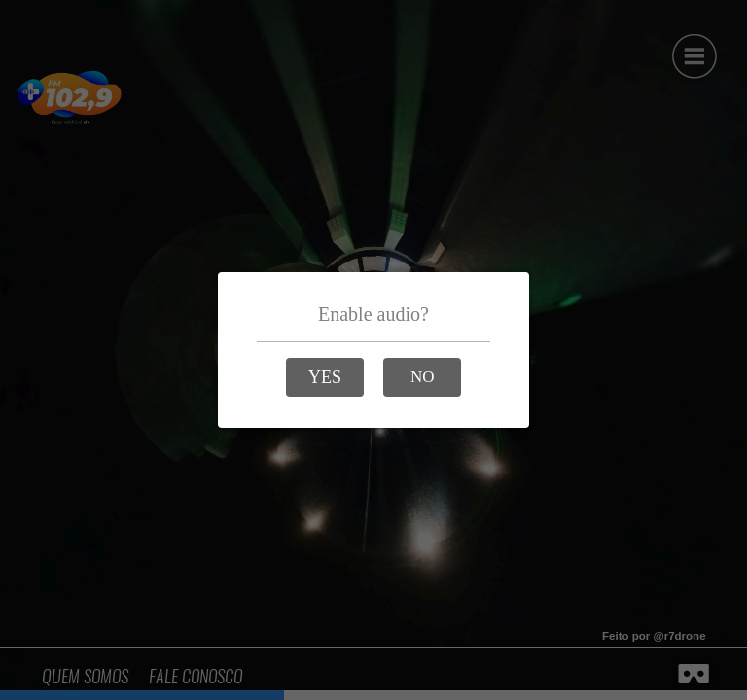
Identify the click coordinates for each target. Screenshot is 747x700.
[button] (325, 377)
